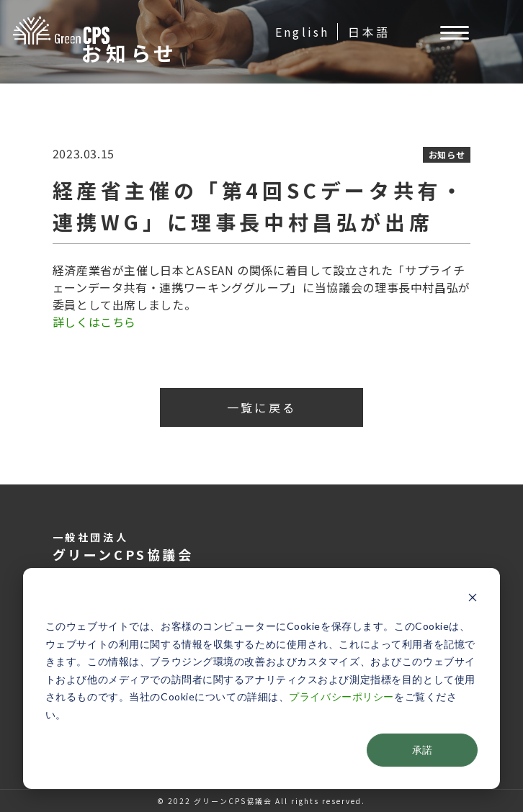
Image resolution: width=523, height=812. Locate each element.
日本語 (369, 32)
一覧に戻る (261, 407)
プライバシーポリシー (341, 696)
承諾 (422, 750)
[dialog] (261, 678)
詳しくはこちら (94, 322)
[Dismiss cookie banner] (473, 599)
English (302, 32)
